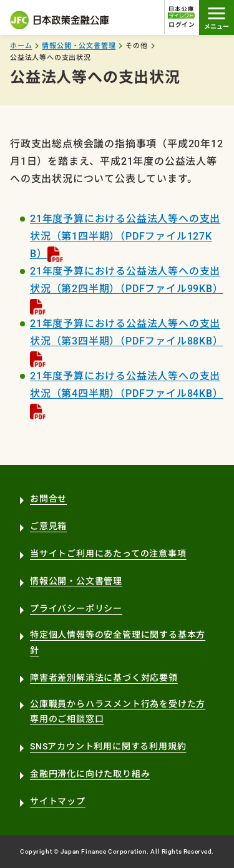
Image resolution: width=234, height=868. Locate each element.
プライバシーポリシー (76, 608)
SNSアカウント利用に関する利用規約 (108, 746)
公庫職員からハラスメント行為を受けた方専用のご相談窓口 (118, 712)
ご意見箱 (48, 526)
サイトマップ (58, 801)
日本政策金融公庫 (60, 20)
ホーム (21, 46)
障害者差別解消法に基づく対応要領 (104, 678)
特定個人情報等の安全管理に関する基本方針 (118, 642)
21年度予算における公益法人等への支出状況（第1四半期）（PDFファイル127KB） (125, 236)
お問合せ (48, 499)
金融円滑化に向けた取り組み (90, 774)
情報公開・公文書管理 (79, 46)
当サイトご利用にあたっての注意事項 (108, 553)
